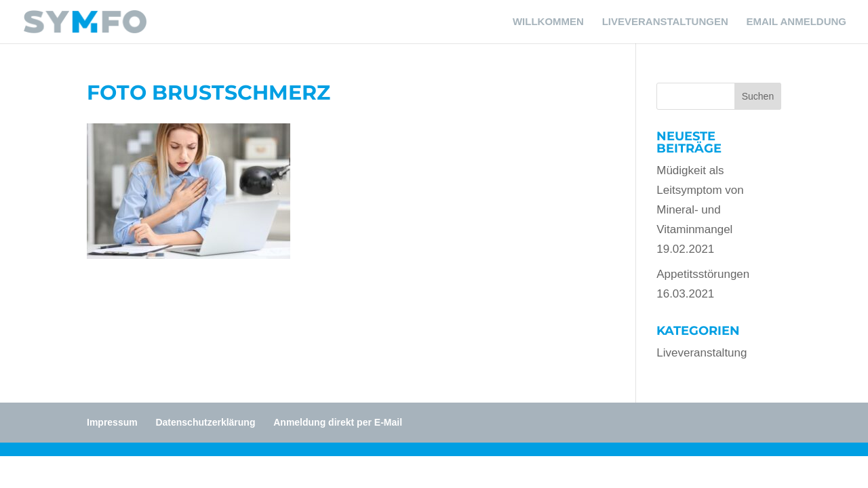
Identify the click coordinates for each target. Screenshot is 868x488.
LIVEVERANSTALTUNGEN (665, 22)
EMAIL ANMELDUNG (797, 22)
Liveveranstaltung (702, 353)
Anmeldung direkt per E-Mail (338, 422)
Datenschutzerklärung (205, 422)
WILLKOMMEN (548, 22)
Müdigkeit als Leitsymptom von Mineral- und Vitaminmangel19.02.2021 (700, 210)
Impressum (112, 422)
